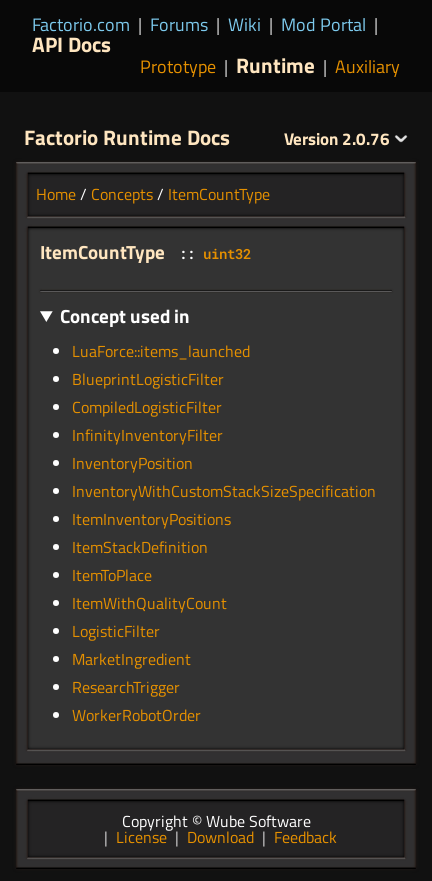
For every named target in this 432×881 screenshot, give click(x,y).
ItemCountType (219, 194)
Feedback (305, 837)
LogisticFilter (116, 631)
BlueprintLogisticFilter (148, 379)
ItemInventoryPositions (151, 519)
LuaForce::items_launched (161, 351)
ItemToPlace (112, 575)
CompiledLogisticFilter (147, 407)
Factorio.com (81, 24)
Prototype (178, 66)
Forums (179, 24)
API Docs (71, 44)
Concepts (122, 194)
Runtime (275, 65)
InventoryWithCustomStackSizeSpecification (224, 491)
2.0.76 (346, 139)
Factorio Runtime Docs (127, 137)
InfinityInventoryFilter (147, 435)
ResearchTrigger (126, 687)
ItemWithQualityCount (149, 603)
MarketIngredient (131, 659)
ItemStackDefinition (140, 547)
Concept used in (125, 315)
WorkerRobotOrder (136, 715)
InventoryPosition (132, 463)
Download (220, 837)
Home (56, 194)
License (141, 837)
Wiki (244, 24)
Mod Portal (323, 24)
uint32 (227, 253)
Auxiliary (367, 66)
